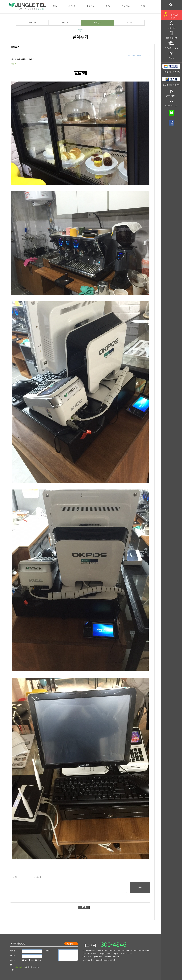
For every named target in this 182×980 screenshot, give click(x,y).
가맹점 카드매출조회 (171, 72)
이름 (15, 877)
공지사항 (32, 23)
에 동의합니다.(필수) (25, 969)
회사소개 (73, 6)
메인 (56, 6)
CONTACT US (171, 106)
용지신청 (171, 28)
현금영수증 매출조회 (171, 85)
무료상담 (174, 16)
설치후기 (98, 23)
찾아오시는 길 (171, 96)
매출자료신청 (171, 38)
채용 (143, 6)
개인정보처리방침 (18, 967)
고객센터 (126, 6)
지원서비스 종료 (171, 48)
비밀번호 (38, 877)
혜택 (108, 6)
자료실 (129, 23)
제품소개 (91, 6)
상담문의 (65, 23)
